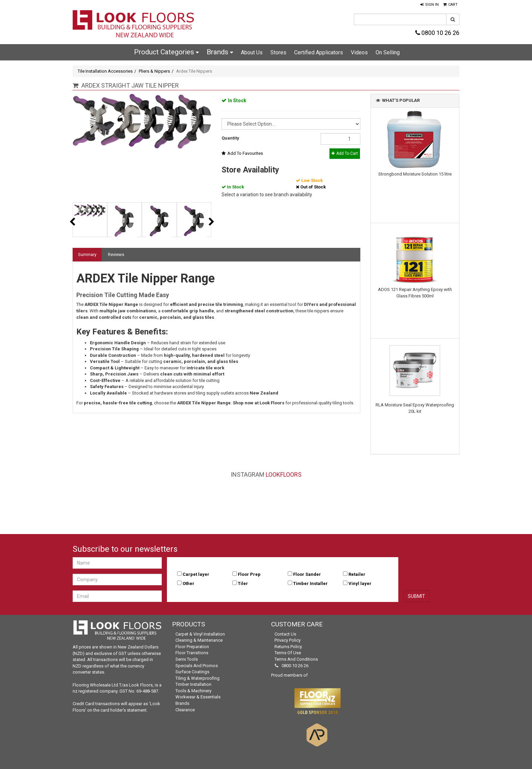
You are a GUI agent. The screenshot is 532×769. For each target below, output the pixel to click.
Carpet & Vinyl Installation (200, 634)
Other (188, 583)
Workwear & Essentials (198, 697)
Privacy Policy (288, 640)
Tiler (243, 583)
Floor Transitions (192, 653)
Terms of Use (288, 653)
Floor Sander (307, 574)
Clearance (185, 710)
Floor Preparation (192, 647)
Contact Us (285, 634)
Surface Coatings (192, 672)
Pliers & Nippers (154, 71)
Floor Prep (249, 574)
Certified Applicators (319, 52)
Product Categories (166, 52)
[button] (430, 5)
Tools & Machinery (193, 691)
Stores (278, 52)
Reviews (116, 254)
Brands (220, 52)
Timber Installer (310, 583)
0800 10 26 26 (437, 33)
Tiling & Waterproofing (197, 678)
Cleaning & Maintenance (199, 640)
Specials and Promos (197, 666)
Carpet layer (196, 574)
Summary (87, 254)
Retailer (357, 574)
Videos (359, 52)
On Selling (388, 52)
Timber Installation (193, 684)
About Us (252, 52)
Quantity (230, 138)
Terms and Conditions (296, 659)
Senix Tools (187, 659)
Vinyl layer (360, 583)
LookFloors (284, 474)
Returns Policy (288, 647)
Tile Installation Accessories (105, 71)
